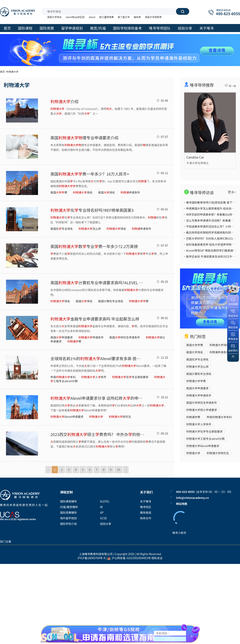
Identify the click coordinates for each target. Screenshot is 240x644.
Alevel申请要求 (67, 417)
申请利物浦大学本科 (219, 417)
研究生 (120, 417)
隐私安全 (157, 558)
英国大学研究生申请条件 (202, 403)
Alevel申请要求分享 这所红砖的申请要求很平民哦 (97, 398)
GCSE (103, 518)
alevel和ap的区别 (75, 17)
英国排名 (106, 192)
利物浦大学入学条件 (199, 424)
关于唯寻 (146, 501)
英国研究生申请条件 (125, 337)
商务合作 (146, 518)
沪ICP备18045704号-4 (91, 558)
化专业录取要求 (130, 377)
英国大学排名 (54, 17)
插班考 (137, 17)
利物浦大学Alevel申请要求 (203, 446)
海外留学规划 (68, 518)
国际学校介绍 (68, 524)
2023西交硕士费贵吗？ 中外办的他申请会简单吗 (97, 434)
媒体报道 (146, 512)
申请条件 (130, 192)
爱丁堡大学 (124, 17)
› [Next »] (126, 470)
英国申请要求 (62, 337)
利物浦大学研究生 (218, 453)
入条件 (94, 377)
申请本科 (63, 377)
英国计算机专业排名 (111, 301)
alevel (92, 17)
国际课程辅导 (68, 501)
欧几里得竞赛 (106, 17)
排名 (83, 192)
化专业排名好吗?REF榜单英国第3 (92, 210)
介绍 (64, 101)
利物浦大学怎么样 (197, 367)
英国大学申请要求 (197, 388)
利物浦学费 (193, 417)
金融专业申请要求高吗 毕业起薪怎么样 (95, 319)
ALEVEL (105, 501)
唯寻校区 (146, 507)
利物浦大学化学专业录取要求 (204, 431)
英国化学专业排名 (197, 359)
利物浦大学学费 (196, 381)
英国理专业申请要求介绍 (84, 138)
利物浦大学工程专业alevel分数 (205, 439)
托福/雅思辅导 (69, 507)
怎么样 (90, 229)
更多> (232, 192)
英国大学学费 (195, 345)
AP (102, 512)
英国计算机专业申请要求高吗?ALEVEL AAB (97, 283)
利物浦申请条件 (219, 352)
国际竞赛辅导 (68, 512)
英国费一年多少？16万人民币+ (90, 174)
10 (118, 470)
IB (101, 507)
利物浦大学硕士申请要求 (202, 410)
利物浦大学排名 (219, 345)
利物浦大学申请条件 (199, 395)
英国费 (59, 192)
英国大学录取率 (153, 17)
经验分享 (106, 524)
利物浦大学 (193, 453)
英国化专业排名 (62, 229)
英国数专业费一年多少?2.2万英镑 (94, 246)
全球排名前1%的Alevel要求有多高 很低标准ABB (97, 358)
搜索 (183, 11)
